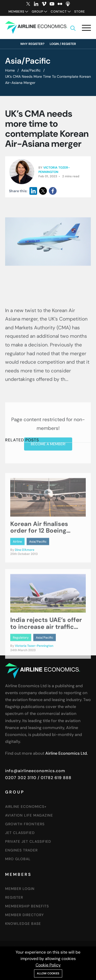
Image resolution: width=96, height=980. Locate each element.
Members (16, 12)
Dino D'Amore (25, 574)
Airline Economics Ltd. (66, 753)
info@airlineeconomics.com (35, 771)
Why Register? (32, 44)
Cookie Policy (48, 965)
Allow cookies (48, 973)
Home (10, 70)
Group (38, 12)
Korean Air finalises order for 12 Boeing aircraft (39, 555)
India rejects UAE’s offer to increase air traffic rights (46, 651)
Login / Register (63, 44)
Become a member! (48, 486)
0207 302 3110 (21, 778)
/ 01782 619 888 (54, 778)
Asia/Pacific (31, 70)
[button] (86, 29)
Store (80, 12)
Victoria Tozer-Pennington (54, 170)
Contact (59, 12)
